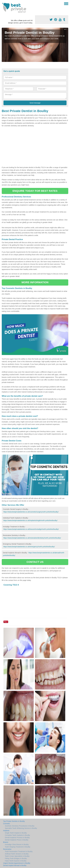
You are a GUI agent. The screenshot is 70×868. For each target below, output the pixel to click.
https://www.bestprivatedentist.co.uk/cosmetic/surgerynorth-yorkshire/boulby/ (31, 512)
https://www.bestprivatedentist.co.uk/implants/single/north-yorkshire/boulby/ (30, 520)
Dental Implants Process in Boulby (17, 838)
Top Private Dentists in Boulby (14, 821)
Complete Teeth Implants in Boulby (17, 835)
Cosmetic (7, 824)
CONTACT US (35, 562)
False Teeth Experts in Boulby (16, 861)
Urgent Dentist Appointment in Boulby (17, 863)
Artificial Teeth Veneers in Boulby (17, 854)
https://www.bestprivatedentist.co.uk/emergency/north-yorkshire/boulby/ (29, 547)
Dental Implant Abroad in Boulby (15, 865)
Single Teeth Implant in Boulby (16, 833)
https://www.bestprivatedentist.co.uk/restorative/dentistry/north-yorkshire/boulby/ (32, 538)
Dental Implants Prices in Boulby (17, 840)
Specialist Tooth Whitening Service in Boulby (21, 828)
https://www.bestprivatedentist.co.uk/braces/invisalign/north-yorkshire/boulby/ (31, 529)
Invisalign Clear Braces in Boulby (17, 844)
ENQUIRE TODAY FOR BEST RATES (35, 191)
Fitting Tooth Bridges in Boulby (16, 858)
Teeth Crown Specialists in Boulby (17, 856)
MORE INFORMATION (35, 282)
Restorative (7, 849)
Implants (6, 831)
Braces (6, 842)
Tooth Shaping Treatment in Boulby (18, 847)
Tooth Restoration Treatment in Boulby (19, 851)
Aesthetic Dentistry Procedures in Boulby (20, 826)
